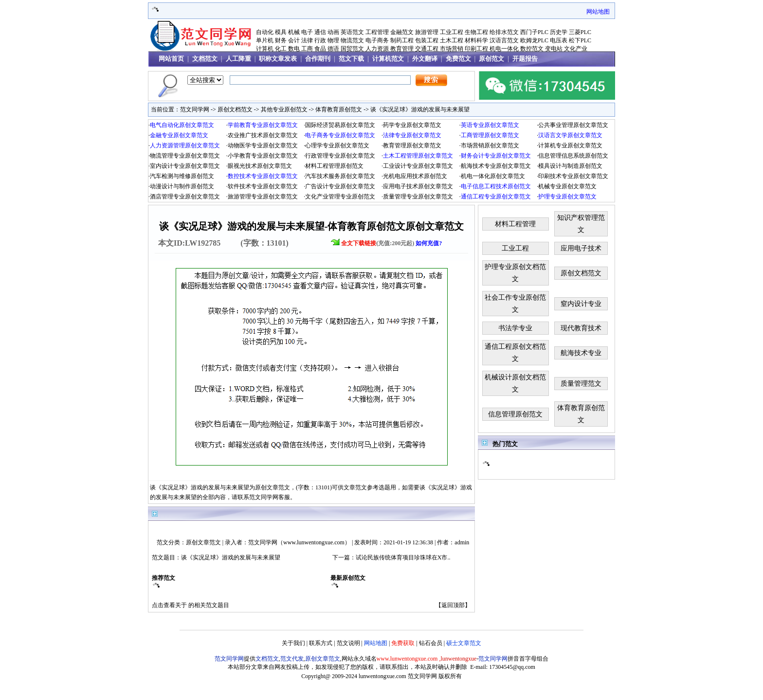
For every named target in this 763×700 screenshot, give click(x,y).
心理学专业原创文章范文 (337, 145)
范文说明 (348, 643)
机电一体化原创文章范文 (493, 176)
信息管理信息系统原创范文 (573, 156)
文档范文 (205, 59)
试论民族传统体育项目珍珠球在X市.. (403, 557)
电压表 (559, 40)
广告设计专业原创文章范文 (340, 186)
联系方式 (321, 643)
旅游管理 (427, 32)
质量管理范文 (581, 384)
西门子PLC (534, 32)
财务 (281, 40)
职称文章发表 (278, 59)
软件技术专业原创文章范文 (263, 186)
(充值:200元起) (391, 243)
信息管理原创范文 (515, 414)
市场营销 (452, 49)
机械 (294, 32)
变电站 (554, 49)
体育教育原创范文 (339, 109)
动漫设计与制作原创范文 (182, 186)
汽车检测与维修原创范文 (182, 176)
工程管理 (377, 32)
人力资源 (377, 49)
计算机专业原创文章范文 (570, 145)
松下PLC (580, 40)
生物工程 (476, 32)
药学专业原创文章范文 (412, 125)
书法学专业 (515, 328)
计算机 (265, 49)
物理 (333, 40)
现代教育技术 (581, 328)
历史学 (559, 32)
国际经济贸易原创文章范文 (340, 125)
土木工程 (452, 40)
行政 (320, 40)
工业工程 (452, 32)
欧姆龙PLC (534, 40)
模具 (281, 32)
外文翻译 (425, 59)
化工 (281, 49)
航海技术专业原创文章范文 (496, 166)
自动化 (265, 32)
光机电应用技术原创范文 (415, 176)
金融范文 (402, 32)
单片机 (265, 40)
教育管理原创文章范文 (412, 145)
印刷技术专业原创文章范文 (573, 176)
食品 (320, 49)
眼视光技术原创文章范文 (260, 166)
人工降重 (238, 59)
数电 (294, 49)
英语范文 (352, 32)
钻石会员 (431, 643)
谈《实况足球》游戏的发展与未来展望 (420, 109)
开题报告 (525, 59)
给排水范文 (504, 32)
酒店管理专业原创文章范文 (185, 197)
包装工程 (427, 40)
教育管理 (402, 49)
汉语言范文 (504, 40)
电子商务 (377, 40)
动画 (333, 32)
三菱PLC (580, 32)
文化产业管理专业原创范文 (340, 197)
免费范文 (458, 59)
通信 (320, 32)
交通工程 (427, 49)
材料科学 (476, 40)
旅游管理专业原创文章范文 (263, 197)
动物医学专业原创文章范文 (263, 145)
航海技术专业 (581, 353)
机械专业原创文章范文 (567, 186)
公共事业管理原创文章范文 (573, 125)
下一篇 (341, 557)
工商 (307, 49)
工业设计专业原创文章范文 (418, 166)
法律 (307, 40)
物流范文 (352, 40)
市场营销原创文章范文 (490, 145)
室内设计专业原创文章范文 (185, 166)
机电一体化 (504, 49)
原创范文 (491, 59)
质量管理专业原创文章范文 (418, 197)
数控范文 (532, 49)
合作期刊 (318, 59)
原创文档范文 (235, 109)
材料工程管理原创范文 (334, 166)
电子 (307, 32)
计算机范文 (388, 59)
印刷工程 (476, 49)
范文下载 (351, 59)
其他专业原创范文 (284, 109)
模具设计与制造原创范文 (570, 166)
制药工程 (402, 40)
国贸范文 (352, 49)
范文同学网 (195, 109)
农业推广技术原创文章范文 (263, 135)
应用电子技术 (581, 248)
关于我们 (293, 643)
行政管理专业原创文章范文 (340, 156)
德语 (333, 49)
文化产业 (576, 49)
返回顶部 (453, 605)
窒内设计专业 (581, 304)
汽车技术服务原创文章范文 (340, 176)
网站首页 (171, 59)
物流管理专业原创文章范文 (185, 156)
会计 (294, 40)
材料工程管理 (515, 224)
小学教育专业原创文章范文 (263, 156)
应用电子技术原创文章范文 (418, 186)
